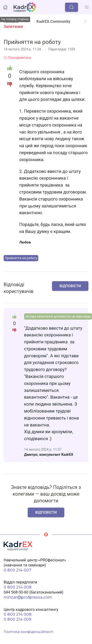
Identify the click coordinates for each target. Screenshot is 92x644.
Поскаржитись (17, 58)
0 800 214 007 (17, 570)
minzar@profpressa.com (28, 597)
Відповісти (70, 286)
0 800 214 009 (17, 619)
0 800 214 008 (18, 587)
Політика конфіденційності (28, 632)
